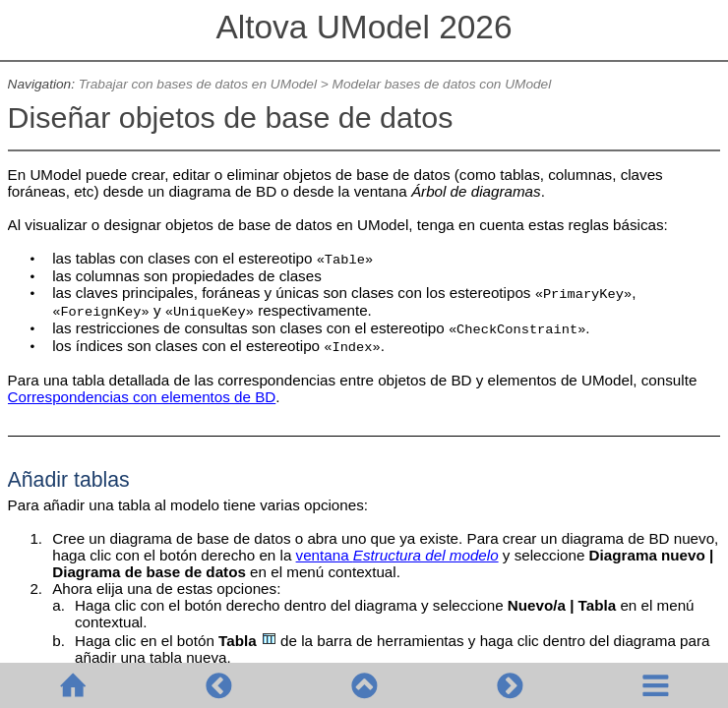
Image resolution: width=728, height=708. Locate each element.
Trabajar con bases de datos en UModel (198, 84)
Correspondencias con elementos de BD (142, 397)
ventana (325, 555)
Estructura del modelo (426, 555)
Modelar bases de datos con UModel (442, 84)
